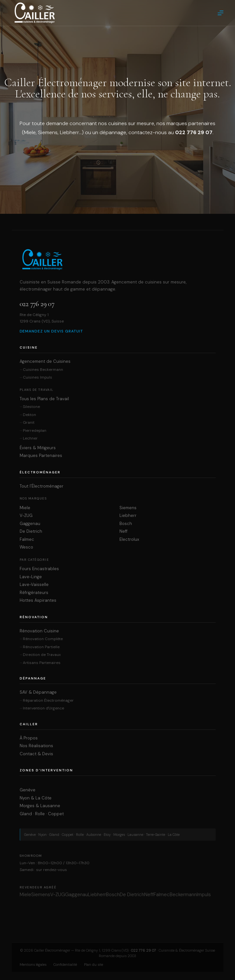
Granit (29, 423)
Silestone (31, 407)
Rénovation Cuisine (39, 631)
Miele (25, 508)
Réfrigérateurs (34, 593)
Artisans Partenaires (42, 663)
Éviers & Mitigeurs (38, 448)
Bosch (126, 524)
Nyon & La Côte (36, 798)
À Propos (29, 738)
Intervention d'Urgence (43, 708)
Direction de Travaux (42, 655)
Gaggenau (30, 524)
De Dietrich (31, 531)
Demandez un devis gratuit (51, 331)
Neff (123, 531)
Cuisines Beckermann (43, 370)
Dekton (29, 415)
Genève (28, 790)
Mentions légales (33, 965)
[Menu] (221, 13)
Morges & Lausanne (40, 806)
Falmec (27, 539)
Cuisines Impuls (38, 377)
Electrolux (129, 539)
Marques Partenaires (41, 456)
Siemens (128, 508)
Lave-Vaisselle (34, 585)
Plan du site (94, 965)
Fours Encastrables (39, 569)
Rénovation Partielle (41, 647)
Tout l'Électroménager (42, 486)
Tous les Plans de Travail (44, 399)
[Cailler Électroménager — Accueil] (118, 260)
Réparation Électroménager (48, 701)
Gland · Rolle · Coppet (42, 814)
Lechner (30, 438)
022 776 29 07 (37, 304)
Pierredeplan (35, 431)
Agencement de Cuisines (45, 361)
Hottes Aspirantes (38, 600)
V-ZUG (26, 516)
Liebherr (128, 516)
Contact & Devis (36, 754)
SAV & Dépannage (38, 692)
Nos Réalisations (36, 746)
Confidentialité (65, 965)
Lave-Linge (31, 577)
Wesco (26, 547)
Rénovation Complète (43, 639)
